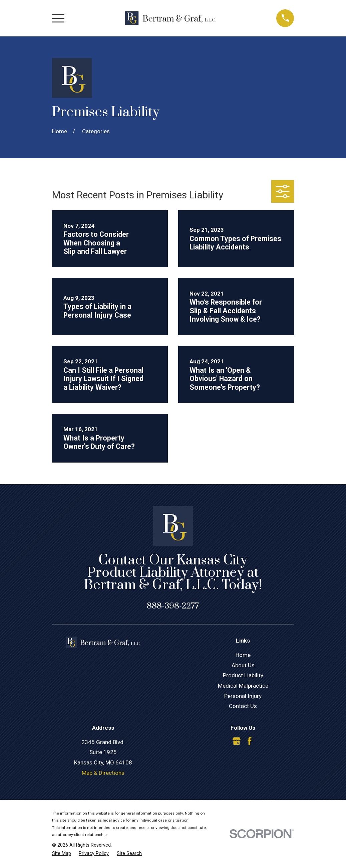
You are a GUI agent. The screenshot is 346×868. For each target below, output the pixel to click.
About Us (243, 665)
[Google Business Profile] (237, 741)
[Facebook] (250, 741)
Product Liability (243, 675)
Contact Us (243, 706)
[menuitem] (62, 854)
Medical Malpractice (243, 686)
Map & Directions (103, 773)
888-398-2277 (173, 606)
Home (243, 655)
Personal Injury (243, 696)
